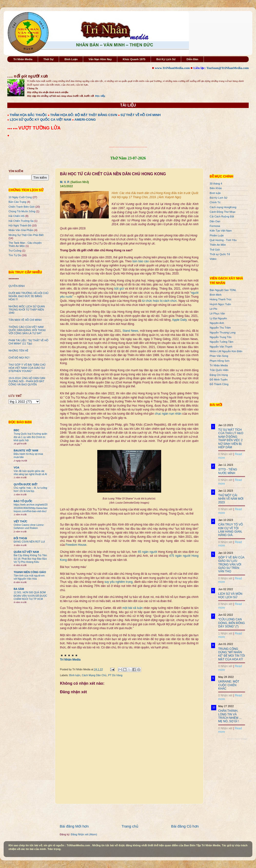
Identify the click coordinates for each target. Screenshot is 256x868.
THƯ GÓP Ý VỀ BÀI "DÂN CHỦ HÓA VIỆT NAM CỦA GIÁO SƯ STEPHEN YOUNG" (27, 368)
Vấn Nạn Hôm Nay (100, 59)
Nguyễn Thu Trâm (220, 328)
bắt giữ (119, 289)
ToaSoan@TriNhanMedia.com (228, 68)
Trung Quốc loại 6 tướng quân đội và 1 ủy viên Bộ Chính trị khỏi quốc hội (30, 437)
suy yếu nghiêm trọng (119, 582)
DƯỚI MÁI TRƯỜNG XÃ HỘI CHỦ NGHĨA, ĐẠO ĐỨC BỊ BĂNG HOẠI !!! (29, 296)
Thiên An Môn (218, 245)
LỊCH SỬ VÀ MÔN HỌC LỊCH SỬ (230, 595)
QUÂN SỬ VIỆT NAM (26, 552)
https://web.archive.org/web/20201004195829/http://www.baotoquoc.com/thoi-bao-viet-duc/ (31, 508)
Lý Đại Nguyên (218, 318)
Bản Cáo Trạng (17, 202)
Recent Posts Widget (237, 739)
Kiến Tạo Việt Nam (221, 231)
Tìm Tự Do (15, 255)
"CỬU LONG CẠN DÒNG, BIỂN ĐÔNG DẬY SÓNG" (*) (231, 623)
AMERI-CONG (85, 120)
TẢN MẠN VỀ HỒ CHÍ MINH (25, 320)
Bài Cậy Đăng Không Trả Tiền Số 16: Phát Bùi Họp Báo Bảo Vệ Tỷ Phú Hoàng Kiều (30, 559)
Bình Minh (216, 295)
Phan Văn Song (219, 356)
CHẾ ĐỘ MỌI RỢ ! (19, 358)
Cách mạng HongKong (223, 207)
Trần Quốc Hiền (219, 370)
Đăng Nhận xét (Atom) (84, 834)
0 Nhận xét (225, 454)
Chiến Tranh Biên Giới (22, 207)
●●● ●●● (13, 128)
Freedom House (76, 545)
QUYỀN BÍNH (17, 286)
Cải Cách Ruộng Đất (222, 216)
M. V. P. (65, 182)
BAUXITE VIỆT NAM (26, 450)
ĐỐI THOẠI (20, 538)
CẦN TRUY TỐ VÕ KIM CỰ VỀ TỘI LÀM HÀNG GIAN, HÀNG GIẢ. (231, 530)
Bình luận (75, 675)
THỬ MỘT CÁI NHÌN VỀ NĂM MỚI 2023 (231, 499)
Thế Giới (215, 250)
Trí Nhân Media (23, 59)
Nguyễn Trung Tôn (221, 337)
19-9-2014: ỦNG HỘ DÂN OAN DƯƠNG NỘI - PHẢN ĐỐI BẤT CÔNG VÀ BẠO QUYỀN (27, 381)
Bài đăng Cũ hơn (185, 826)
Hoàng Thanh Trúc (221, 299)
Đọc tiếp (100, 96)
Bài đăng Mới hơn (74, 826)
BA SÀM (19, 589)
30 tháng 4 (216, 184)
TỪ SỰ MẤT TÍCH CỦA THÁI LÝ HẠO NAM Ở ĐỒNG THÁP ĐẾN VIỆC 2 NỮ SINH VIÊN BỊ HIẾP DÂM (231, 439)
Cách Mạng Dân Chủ (94, 675)
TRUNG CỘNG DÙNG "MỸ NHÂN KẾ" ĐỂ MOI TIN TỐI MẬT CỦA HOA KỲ (232, 654)
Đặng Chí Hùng (219, 375)
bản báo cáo (141, 261)
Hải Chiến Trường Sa (21, 221)
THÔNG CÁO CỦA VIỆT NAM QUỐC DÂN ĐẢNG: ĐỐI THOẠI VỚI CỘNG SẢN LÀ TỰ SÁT (27, 330)
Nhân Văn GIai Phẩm (21, 230)
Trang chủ (130, 826)
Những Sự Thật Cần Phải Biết (26, 235)
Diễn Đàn (192, 59)
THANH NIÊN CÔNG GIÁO (30, 572)
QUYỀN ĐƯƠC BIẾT (26, 484)
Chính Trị (215, 202)
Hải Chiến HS (16, 216)
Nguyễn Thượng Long (223, 332)
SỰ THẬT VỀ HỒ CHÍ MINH (141, 115)
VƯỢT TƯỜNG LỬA (39, 128)
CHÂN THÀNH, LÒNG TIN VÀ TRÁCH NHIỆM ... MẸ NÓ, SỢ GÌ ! (230, 716)
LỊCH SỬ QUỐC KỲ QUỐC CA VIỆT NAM (40, 120)
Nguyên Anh (217, 323)
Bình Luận (71, 59)
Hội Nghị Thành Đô (20, 225)
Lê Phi (213, 309)
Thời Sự (48, 59)
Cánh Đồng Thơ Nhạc (223, 212)
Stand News (130, 331)
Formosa (215, 226)
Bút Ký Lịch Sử (166, 59)
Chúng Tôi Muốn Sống (22, 211)
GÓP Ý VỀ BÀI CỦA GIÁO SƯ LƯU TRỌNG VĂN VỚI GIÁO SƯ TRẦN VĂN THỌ (231, 565)
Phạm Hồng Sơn (220, 361)
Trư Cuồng (15, 251)
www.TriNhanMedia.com (172, 68)
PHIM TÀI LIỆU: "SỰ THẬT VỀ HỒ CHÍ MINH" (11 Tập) (28, 342)
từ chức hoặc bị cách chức (160, 301)
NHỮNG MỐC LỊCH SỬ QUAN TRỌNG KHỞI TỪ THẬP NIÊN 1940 (27, 310)
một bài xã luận (133, 608)
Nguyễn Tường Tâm (222, 342)
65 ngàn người (148, 552)
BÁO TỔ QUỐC (23, 501)
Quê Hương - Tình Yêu (223, 240)
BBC (16, 430)
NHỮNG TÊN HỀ (18, 351)
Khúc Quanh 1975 (134, 59)
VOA (16, 468)
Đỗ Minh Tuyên (219, 380)
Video (213, 259)
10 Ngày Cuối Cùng (20, 197)
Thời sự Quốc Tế (220, 254)
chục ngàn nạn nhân (168, 414)
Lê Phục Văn (217, 313)
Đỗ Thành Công (219, 384)
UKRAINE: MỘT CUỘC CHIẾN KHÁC (229, 685)
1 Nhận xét (225, 634)
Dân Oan (215, 221)
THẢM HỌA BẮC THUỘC (28, 115)
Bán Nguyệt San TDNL (223, 290)
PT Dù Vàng (115, 675)
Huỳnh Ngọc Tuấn (220, 304)
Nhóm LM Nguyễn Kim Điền (226, 351)
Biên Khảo (216, 188)
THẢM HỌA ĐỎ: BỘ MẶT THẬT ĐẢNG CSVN (84, 115)
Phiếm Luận (217, 235)
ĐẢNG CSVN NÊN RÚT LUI (29, 542)
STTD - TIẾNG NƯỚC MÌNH (228, 471)
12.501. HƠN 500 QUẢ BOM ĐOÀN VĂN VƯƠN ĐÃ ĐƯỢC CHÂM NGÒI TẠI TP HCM (30, 596)
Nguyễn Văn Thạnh (221, 347)
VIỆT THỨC (20, 521)
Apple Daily (179, 320)
